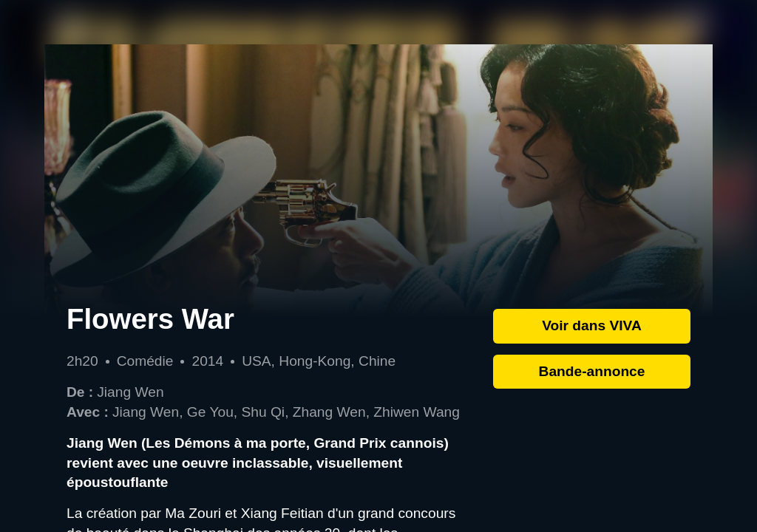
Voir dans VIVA (592, 325)
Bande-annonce (592, 371)
